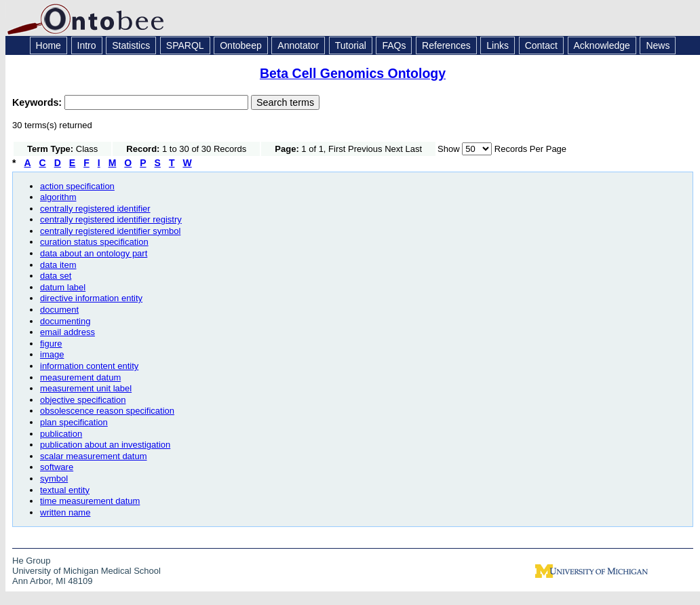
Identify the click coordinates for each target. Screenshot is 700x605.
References (446, 45)
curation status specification (94, 242)
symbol (54, 479)
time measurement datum (90, 501)
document (59, 310)
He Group (31, 561)
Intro (87, 45)
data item (58, 265)
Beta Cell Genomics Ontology (353, 73)
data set (56, 276)
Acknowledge (602, 45)
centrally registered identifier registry (111, 219)
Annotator (298, 45)
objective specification (83, 400)
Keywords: (38, 102)
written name (65, 512)
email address (67, 332)
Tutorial (351, 45)
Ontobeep (241, 45)
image (52, 354)
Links (498, 45)
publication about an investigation (105, 445)
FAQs (394, 45)
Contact (541, 45)
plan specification (74, 422)
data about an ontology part (94, 253)
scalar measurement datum (94, 456)
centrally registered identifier (95, 209)
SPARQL (185, 45)
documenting (65, 321)
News (658, 45)
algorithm (58, 197)
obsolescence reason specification (107, 411)
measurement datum (80, 377)
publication (61, 434)
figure (51, 344)
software (57, 467)
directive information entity (91, 298)
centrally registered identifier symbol (110, 231)
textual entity (65, 490)
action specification (77, 186)
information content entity (89, 366)
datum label (63, 287)
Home (48, 45)
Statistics (131, 45)
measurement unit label (86, 388)
